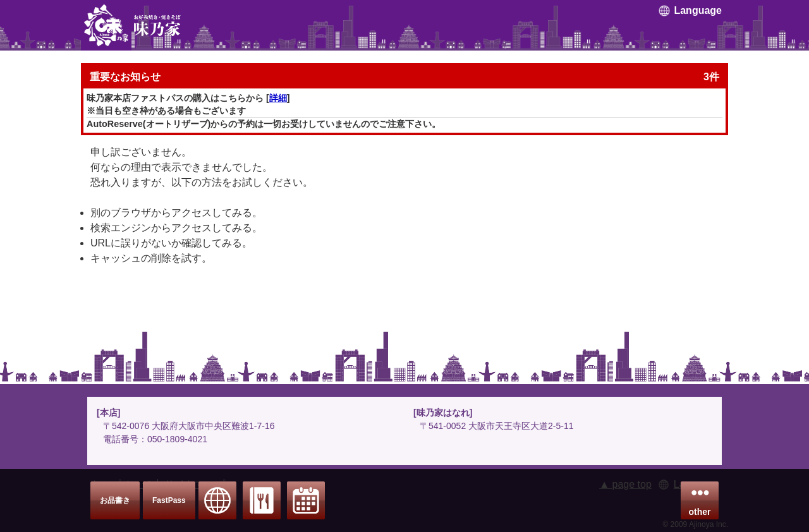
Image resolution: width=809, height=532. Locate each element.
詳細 (278, 98)
